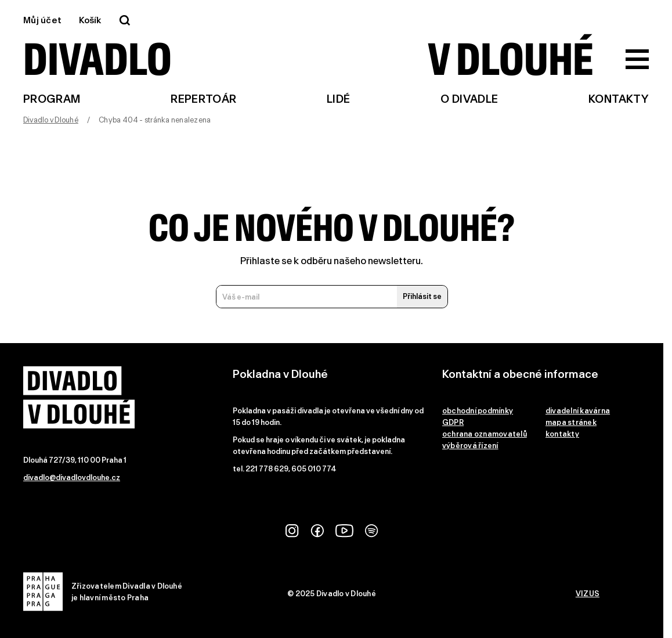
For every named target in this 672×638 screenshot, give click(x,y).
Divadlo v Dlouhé (51, 120)
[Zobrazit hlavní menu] (637, 59)
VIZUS (588, 594)
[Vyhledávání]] (125, 20)
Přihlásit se (422, 296)
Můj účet (42, 20)
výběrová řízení (470, 446)
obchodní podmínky (478, 411)
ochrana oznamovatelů (485, 434)
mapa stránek (571, 422)
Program (52, 99)
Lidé (338, 99)
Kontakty (619, 99)
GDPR (453, 422)
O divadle (469, 99)
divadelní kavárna (578, 411)
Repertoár (203, 99)
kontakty (562, 434)
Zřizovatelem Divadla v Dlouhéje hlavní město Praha (103, 592)
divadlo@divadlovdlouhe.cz (72, 477)
